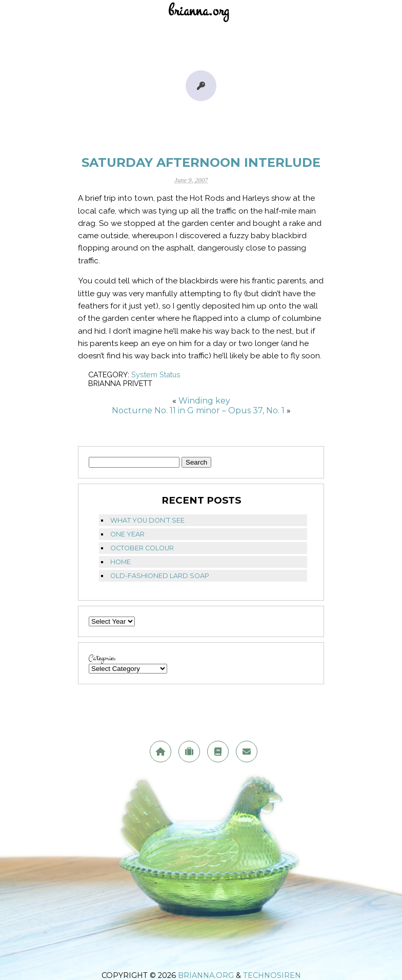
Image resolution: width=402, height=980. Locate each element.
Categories (102, 658)
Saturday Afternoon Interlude (201, 162)
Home (120, 562)
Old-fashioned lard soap (160, 576)
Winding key (204, 401)
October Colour (142, 548)
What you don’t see (147, 520)
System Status (156, 374)
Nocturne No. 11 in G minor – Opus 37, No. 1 (198, 410)
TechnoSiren (272, 975)
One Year (127, 534)
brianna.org (206, 975)
